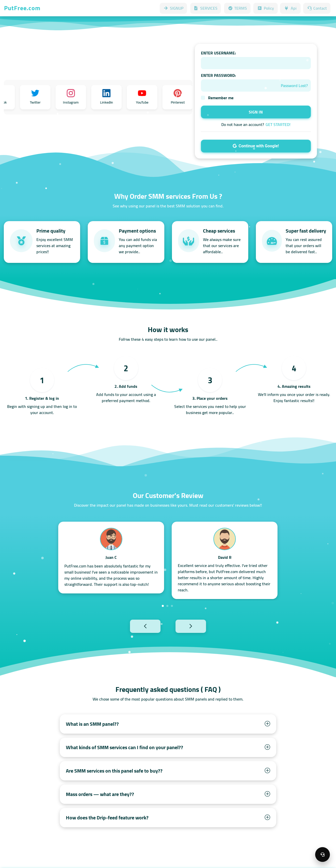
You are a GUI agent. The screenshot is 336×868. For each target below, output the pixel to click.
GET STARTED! (278, 124)
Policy (266, 8)
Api (290, 8)
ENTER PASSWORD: (218, 75)
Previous (134, 626)
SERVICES (206, 8)
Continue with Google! (256, 146)
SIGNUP (173, 8)
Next (202, 626)
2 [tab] (167, 606)
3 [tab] (172, 606)
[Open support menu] (323, 855)
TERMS (237, 8)
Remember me (221, 98)
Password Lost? (294, 86)
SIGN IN (256, 112)
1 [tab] (163, 606)
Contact (317, 8)
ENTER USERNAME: (218, 53)
